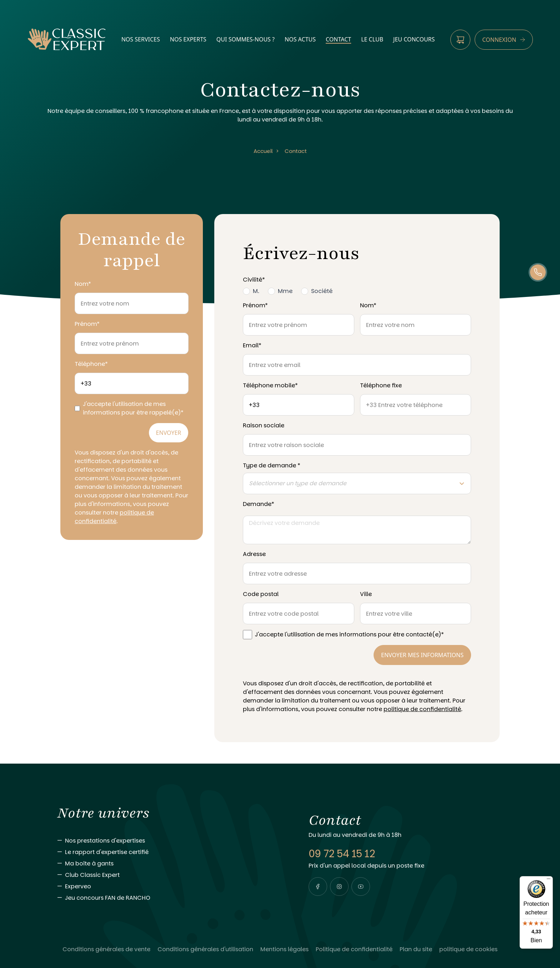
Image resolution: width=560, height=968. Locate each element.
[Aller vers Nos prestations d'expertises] (169, 841)
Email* (252, 345)
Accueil (263, 151)
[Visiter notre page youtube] (361, 887)
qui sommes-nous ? (246, 39)
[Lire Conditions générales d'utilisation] (205, 949)
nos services (141, 39)
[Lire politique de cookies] (468, 949)
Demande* (259, 504)
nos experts (188, 39)
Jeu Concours (414, 39)
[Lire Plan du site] (416, 949)
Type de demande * (272, 465)
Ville (366, 594)
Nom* (83, 284)
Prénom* (87, 324)
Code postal (261, 594)
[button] (318, 887)
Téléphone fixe (381, 385)
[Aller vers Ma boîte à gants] (169, 864)
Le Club (372, 39)
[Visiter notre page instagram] (339, 887)
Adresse (254, 554)
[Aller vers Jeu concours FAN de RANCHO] (169, 898)
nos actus (300, 39)
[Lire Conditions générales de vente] (106, 949)
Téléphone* (91, 364)
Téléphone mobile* (270, 385)
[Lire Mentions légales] (284, 949)
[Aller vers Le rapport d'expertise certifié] (169, 852)
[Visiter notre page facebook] (318, 887)
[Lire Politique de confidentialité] (354, 949)
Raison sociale (264, 425)
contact (338, 39)
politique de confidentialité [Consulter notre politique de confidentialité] (114, 517)
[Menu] (549, 880)
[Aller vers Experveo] (169, 887)
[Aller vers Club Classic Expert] (169, 875)
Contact (296, 151)
